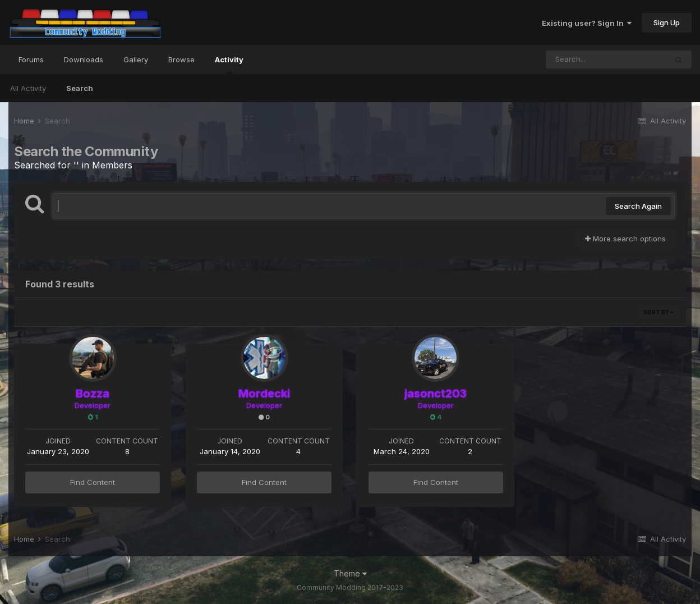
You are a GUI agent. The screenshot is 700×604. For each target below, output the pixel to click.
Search (80, 88)
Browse (181, 60)
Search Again (638, 206)
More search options (625, 239)
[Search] (606, 60)
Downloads (84, 60)
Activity (229, 65)
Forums (31, 60)
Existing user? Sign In (587, 23)
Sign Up (667, 22)
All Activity (28, 88)
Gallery (136, 60)
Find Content (93, 482)
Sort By (658, 312)
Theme (350, 573)
